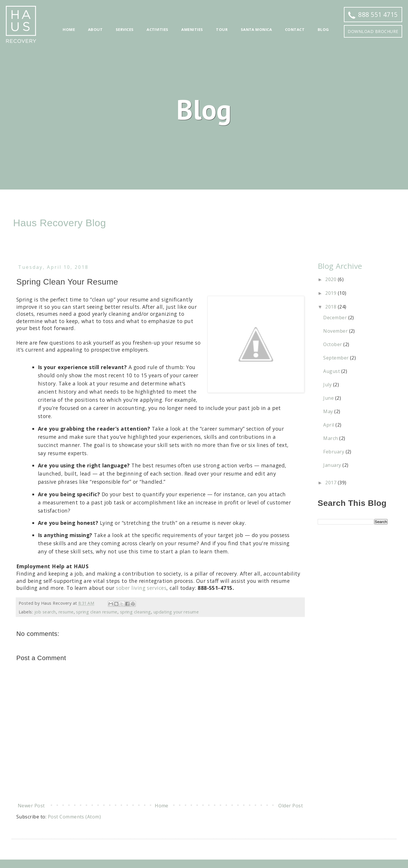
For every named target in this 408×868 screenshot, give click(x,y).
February (334, 452)
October (333, 344)
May (329, 411)
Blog (323, 29)
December (336, 318)
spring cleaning (136, 612)
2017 (331, 483)
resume (66, 612)
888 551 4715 (373, 15)
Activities (158, 29)
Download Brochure (373, 31)
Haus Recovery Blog (60, 223)
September (337, 358)
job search (45, 612)
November (336, 331)
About (95, 29)
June (329, 398)
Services (125, 29)
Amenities (192, 29)
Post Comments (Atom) (74, 817)
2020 (331, 279)
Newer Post (31, 806)
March (331, 438)
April (329, 425)
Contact (295, 29)
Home (69, 29)
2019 (331, 293)
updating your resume (176, 612)
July (328, 385)
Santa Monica (256, 29)
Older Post (291, 806)
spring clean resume (97, 612)
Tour (222, 29)
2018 (331, 307)
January (333, 465)
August (332, 371)
